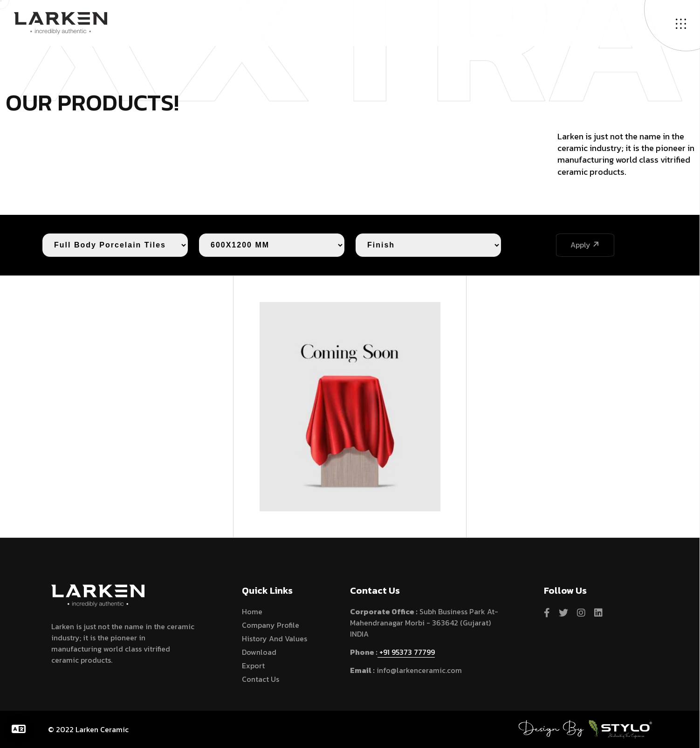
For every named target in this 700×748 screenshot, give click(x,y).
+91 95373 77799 (406, 652)
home (252, 611)
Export (253, 666)
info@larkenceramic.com (418, 670)
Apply (586, 245)
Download (259, 652)
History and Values (275, 638)
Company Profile (271, 625)
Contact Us (261, 679)
